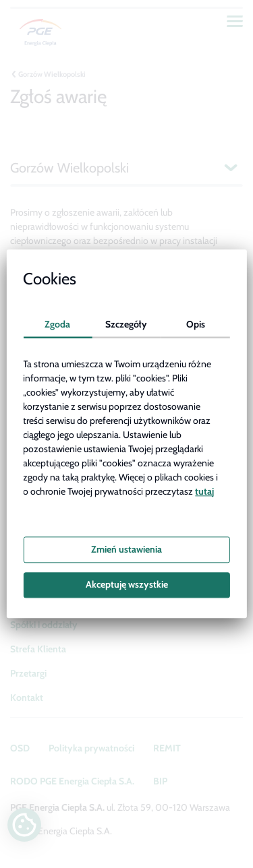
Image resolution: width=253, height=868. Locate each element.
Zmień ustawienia (126, 549)
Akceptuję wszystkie (127, 585)
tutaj (204, 491)
